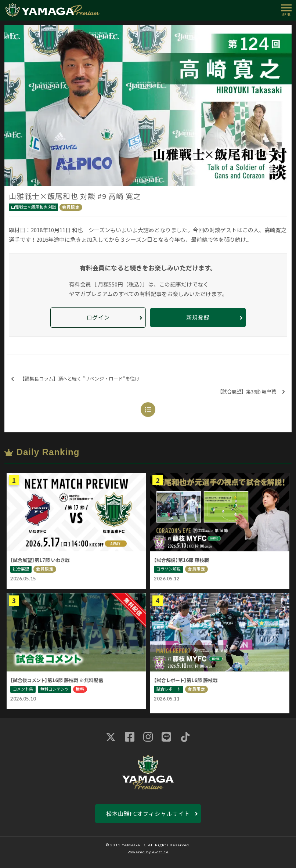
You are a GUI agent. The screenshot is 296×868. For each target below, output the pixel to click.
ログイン (98, 317)
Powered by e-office (148, 852)
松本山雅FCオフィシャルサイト (148, 813)
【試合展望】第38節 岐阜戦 (251, 392)
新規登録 (198, 317)
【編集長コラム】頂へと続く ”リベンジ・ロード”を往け (75, 379)
